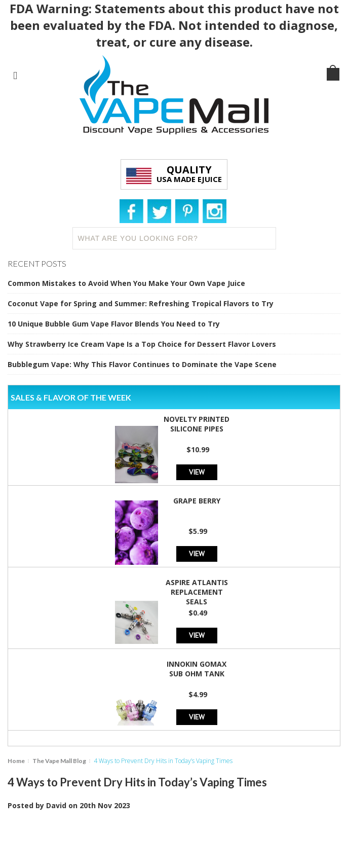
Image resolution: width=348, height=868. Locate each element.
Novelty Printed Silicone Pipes (197, 424)
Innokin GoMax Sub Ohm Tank (197, 669)
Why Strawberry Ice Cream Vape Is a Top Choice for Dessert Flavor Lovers (142, 344)
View (197, 472)
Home (16, 761)
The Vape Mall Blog (59, 761)
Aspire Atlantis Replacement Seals (197, 592)
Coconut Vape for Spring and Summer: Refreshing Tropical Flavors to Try (141, 303)
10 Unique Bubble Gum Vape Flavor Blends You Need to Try (114, 324)
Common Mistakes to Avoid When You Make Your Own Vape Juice (126, 283)
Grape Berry (197, 501)
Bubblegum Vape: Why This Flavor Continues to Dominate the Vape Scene (142, 364)
